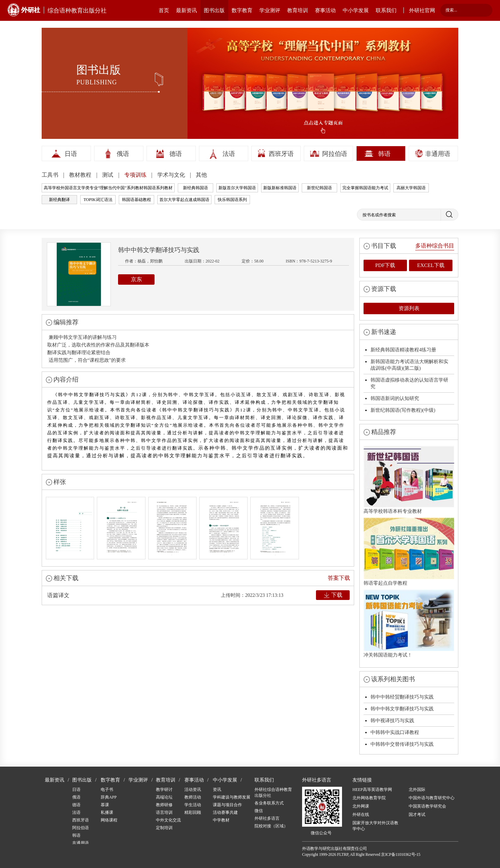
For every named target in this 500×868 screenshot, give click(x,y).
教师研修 (164, 805)
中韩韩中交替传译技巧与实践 (402, 744)
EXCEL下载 (431, 265)
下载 (337, 595)
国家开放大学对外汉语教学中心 (375, 826)
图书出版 (214, 10)
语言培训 (164, 812)
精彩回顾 (193, 812)
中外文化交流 (168, 820)
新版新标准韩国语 (280, 188)
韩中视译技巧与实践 (392, 721)
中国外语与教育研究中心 (432, 798)
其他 (201, 175)
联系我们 (386, 10)
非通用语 (438, 154)
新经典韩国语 (195, 188)
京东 (136, 279)
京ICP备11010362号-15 (401, 854)
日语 (71, 154)
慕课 (105, 805)
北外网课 (361, 806)
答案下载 (339, 578)
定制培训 (164, 828)
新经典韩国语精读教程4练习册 (403, 350)
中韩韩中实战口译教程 (395, 732)
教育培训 (298, 10)
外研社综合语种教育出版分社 (273, 792)
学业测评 (270, 10)
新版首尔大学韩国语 (237, 188)
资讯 (217, 790)
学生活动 (193, 805)
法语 (229, 154)
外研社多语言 (267, 818)
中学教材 (221, 820)
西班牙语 (281, 154)
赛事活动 (325, 10)
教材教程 (81, 175)
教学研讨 (164, 790)
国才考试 (417, 815)
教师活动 (193, 797)
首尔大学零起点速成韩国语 (184, 200)
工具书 (51, 175)
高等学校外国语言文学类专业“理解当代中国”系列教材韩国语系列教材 (108, 188)
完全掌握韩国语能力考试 (365, 188)
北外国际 (417, 790)
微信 (259, 811)
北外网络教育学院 (369, 798)
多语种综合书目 (435, 246)
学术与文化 (172, 175)
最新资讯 (186, 10)
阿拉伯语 (335, 154)
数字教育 (242, 10)
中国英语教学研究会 (427, 806)
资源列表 (409, 308)
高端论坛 (164, 797)
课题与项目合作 (227, 805)
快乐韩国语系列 (232, 200)
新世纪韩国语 (319, 188)
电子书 (107, 790)
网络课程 (109, 820)
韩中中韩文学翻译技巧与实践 (402, 709)
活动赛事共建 (225, 812)
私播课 (107, 812)
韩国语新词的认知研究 (395, 398)
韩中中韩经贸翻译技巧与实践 (402, 697)
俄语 (123, 154)
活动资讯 (193, 790)
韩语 (384, 154)
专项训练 (136, 175)
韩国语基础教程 (136, 200)
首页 (164, 10)
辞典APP (109, 797)
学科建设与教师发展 (232, 797)
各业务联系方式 (269, 803)
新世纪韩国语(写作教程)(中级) (403, 410)
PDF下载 (385, 265)
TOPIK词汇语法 (98, 200)
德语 (176, 154)
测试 (108, 175)
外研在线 (361, 815)
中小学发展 (356, 10)
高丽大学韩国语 (411, 188)
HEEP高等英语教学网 (372, 790)
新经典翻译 (59, 200)
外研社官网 (422, 10)
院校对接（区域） (271, 826)
